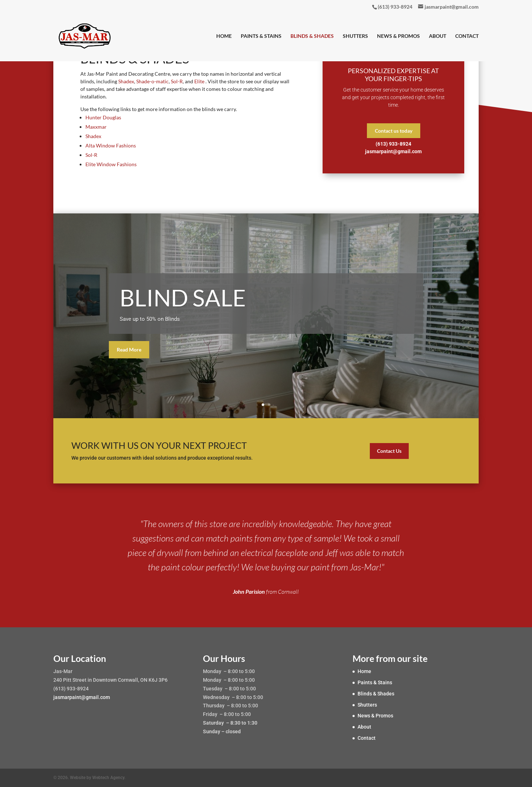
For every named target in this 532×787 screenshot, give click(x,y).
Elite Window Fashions (111, 164)
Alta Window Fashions (111, 145)
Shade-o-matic (152, 81)
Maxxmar (96, 127)
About (438, 36)
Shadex (126, 81)
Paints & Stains (261, 36)
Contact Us (389, 451)
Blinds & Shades (312, 36)
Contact (467, 36)
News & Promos (398, 36)
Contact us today (394, 131)
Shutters (355, 36)
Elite (200, 81)
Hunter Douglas (103, 117)
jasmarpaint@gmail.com (82, 697)
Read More (129, 350)
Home (224, 36)
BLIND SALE (183, 298)
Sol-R (177, 81)
